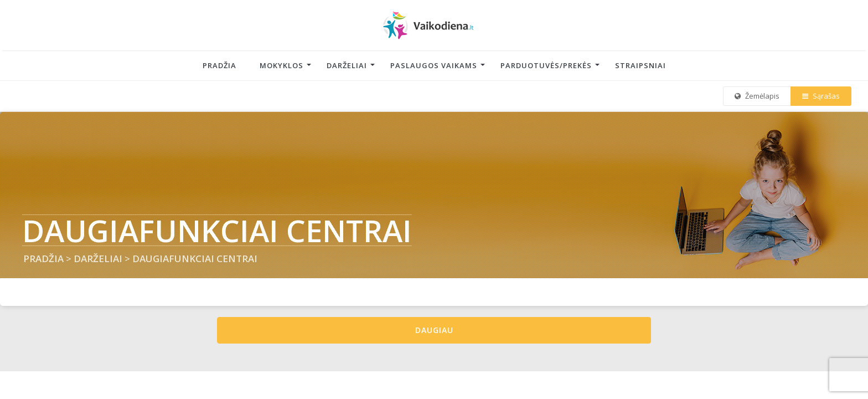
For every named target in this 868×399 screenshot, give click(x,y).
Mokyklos (281, 65)
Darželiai (347, 65)
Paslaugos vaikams (434, 65)
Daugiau (434, 330)
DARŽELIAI (98, 259)
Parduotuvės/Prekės (546, 65)
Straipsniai (640, 65)
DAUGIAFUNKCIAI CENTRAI (195, 259)
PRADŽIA (43, 259)
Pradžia (219, 65)
